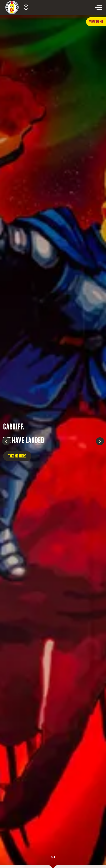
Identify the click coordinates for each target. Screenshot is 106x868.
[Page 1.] (54, 857)
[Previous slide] (6, 441)
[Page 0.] (52, 857)
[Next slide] (100, 441)
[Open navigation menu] (98, 7)
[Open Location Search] (26, 7)
